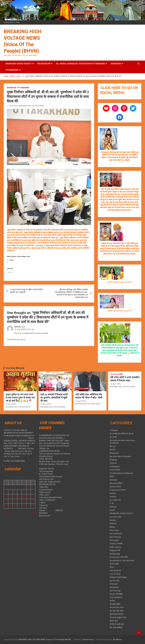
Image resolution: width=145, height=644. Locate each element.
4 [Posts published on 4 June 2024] (11, 492)
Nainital (113, 520)
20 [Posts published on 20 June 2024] (20, 501)
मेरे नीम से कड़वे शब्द (117, 624)
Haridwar (113, 507)
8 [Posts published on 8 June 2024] (28, 492)
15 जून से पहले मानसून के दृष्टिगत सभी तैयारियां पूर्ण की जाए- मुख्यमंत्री (26, 291)
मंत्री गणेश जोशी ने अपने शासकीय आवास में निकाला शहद (125, 379)
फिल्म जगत (114, 621)
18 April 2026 (11, 404)
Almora (113, 446)
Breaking (113, 460)
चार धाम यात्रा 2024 (117, 607)
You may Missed (15, 368)
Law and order (116, 517)
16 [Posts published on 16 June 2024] (33, 497)
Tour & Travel (115, 574)
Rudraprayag (115, 554)
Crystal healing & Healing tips (121, 473)
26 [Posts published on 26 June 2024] (15, 506)
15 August (114, 430)
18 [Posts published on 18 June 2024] (11, 501)
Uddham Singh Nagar (118, 577)
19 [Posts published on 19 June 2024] (15, 501)
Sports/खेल (114, 564)
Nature (112, 527)
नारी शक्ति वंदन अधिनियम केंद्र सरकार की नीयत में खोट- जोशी (89, 396)
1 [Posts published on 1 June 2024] (28, 487)
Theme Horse (88, 640)
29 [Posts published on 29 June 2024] (28, 506)
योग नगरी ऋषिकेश (116, 628)
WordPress (117, 640)
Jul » (33, 512)
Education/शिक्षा (116, 483)
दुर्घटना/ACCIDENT (117, 614)
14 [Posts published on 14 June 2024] (24, 497)
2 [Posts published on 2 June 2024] (33, 487)
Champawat (115, 466)
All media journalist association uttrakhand (80, 64)
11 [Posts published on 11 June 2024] (11, 497)
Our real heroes (116, 534)
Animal (112, 450)
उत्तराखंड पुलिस (115, 604)
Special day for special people (122, 560)
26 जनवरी (113, 437)
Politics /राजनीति (47, 389)
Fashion (113, 493)
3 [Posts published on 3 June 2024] (6, 492)
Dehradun (116, 64)
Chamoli (113, 463)
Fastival (113, 497)
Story (112, 567)
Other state (114, 530)
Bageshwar (114, 453)
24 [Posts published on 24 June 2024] (6, 506)
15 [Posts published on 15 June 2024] (28, 497)
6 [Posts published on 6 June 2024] (20, 492)
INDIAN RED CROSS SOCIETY (19, 64)
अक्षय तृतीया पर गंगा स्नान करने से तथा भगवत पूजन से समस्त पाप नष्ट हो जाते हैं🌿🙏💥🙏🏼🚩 (20, 398)
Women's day (115, 591)
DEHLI (112, 477)
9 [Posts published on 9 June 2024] (33, 492)
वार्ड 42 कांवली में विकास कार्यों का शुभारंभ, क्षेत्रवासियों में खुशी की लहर (54, 398)
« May (6, 512)
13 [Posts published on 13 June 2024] (20, 497)
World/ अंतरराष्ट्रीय (116, 594)
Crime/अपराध (115, 470)
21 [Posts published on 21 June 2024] (24, 501)
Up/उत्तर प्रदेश (115, 581)
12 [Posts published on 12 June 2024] (15, 497)
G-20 (112, 503)
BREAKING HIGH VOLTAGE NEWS (32, 106)
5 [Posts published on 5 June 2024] (15, 492)
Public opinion (115, 547)
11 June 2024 (12, 106)
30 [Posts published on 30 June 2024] (33, 506)
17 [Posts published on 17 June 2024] (6, 501)
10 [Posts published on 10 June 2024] (6, 497)
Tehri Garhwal (115, 571)
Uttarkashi (114, 584)
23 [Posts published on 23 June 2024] (33, 501)
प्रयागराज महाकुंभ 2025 (118, 618)
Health (112, 510)
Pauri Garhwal (115, 537)
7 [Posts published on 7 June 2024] (24, 492)
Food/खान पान (115, 500)
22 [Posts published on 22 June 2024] (28, 501)
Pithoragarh (114, 540)
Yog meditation (116, 597)
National (113, 524)
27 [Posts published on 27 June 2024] (20, 506)
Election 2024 (115, 487)
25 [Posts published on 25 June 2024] (11, 506)
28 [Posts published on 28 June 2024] (24, 506)
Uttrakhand (12, 70)
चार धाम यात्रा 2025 (117, 611)
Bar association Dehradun (120, 456)
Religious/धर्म (44, 64)
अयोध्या (112, 601)
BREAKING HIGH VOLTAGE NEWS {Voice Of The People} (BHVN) (45, 640)
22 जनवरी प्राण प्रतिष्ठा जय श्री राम (121, 434)
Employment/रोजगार (118, 490)
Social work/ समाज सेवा (119, 557)
